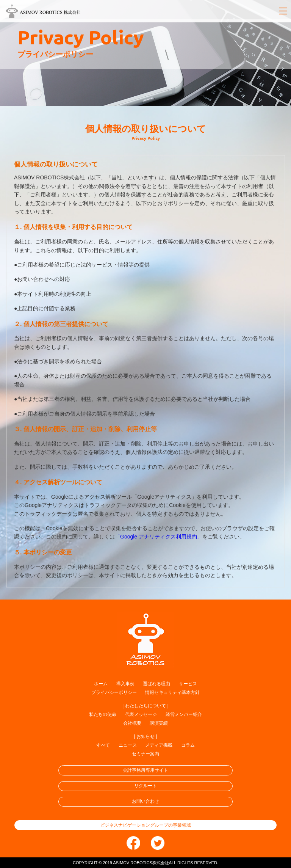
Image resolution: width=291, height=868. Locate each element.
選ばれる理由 (156, 684)
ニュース (128, 745)
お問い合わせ (145, 801)
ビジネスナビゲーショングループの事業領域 (145, 825)
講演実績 (159, 723)
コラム (188, 745)
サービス (188, 684)
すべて (103, 745)
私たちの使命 (103, 714)
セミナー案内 (145, 754)
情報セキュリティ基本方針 (172, 692)
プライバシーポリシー (114, 692)
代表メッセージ (141, 714)
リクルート (145, 786)
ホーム (101, 684)
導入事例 (125, 684)
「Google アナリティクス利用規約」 (159, 537)
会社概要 (132, 723)
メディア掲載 (159, 745)
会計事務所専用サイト (145, 770)
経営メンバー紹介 (184, 714)
